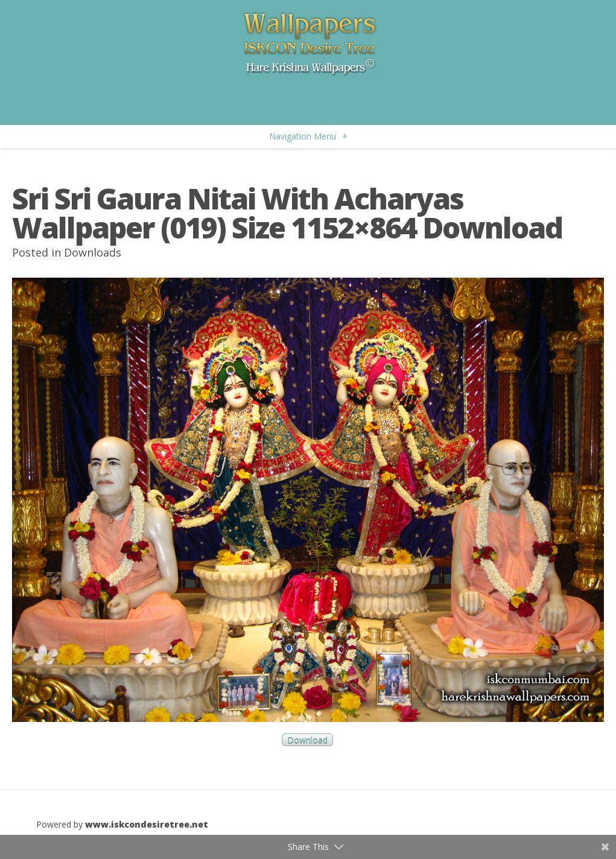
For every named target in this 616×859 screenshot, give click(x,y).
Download (307, 740)
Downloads (93, 252)
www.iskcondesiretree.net (147, 824)
